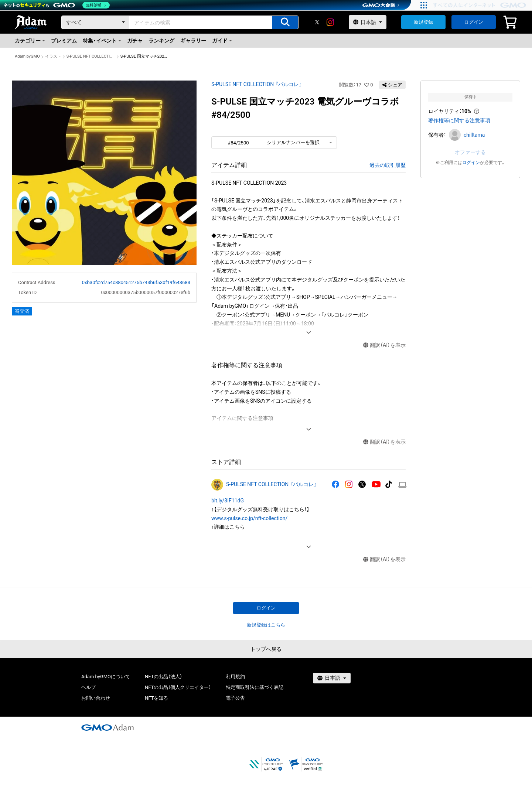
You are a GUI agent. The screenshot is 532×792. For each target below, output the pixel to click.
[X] (317, 22)
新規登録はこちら (266, 625)
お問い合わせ (96, 698)
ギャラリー (193, 41)
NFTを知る (156, 698)
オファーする (470, 152)
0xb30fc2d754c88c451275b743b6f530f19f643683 (136, 282)
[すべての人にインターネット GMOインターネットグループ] (480, 5)
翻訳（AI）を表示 (384, 345)
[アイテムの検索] (285, 22)
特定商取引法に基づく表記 (255, 687)
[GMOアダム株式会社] (108, 727)
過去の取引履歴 (388, 165)
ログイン (474, 22)
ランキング (161, 41)
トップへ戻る (266, 649)
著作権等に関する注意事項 (459, 120)
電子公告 (235, 698)
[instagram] (330, 22)
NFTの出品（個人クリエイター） (178, 687)
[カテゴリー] (95, 22)
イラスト (53, 56)
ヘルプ (88, 687)
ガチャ (135, 41)
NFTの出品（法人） (163, 677)
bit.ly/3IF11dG (228, 501)
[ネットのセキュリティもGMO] (57, 5)
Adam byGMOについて (106, 677)
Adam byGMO (27, 56)
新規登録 (423, 22)
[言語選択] (368, 22)
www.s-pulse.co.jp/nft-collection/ (249, 518)
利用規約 (235, 677)
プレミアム (64, 41)
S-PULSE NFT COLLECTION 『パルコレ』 (91, 56)
